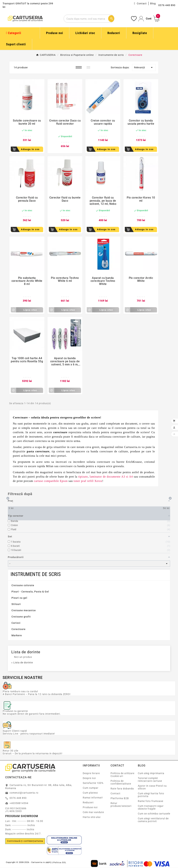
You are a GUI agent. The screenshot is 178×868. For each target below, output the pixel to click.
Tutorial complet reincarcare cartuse (150, 780)
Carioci (16, 623)
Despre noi (89, 778)
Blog (153, 3)
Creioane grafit (21, 617)
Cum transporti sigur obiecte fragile (151, 807)
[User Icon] (145, 19)
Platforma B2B (120, 798)
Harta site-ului (92, 817)
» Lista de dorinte (22, 663)
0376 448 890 (18, 798)
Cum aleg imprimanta (151, 773)
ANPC (48, 863)
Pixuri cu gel (19, 598)
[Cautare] (86, 19)
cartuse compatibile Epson (51, 481)
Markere (17, 635)
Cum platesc (90, 793)
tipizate (83, 477)
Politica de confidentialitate (121, 782)
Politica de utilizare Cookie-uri (122, 775)
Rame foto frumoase (151, 801)
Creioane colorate (23, 585)
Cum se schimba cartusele (154, 814)
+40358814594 (19, 803)
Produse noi (90, 807)
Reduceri (88, 802)
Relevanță (144, 67)
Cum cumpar (91, 788)
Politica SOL (60, 863)
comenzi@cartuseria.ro (24, 793)
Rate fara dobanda (122, 789)
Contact (142, 3)
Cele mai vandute (93, 812)
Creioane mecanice (24, 610)
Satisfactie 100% (93, 783)
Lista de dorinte (26, 652)
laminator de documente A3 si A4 (111, 477)
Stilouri (16, 604)
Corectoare (19, 629)
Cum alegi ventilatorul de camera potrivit (153, 820)
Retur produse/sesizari (121, 805)
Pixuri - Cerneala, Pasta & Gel (30, 592)
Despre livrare (91, 773)
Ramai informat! (93, 798)
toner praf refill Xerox (88, 481)
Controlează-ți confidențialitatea (25, 841)
